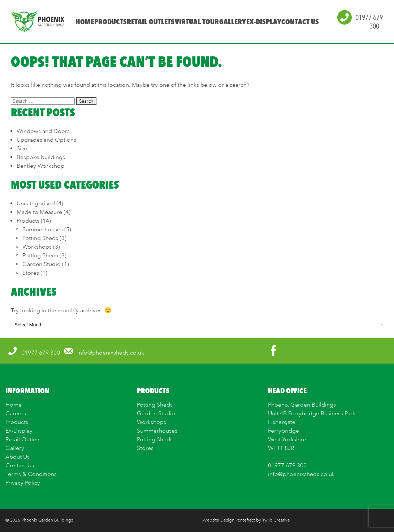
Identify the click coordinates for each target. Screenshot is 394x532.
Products (110, 22)
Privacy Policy (23, 483)
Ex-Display (263, 22)
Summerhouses (43, 229)
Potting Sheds (40, 238)
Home (84, 22)
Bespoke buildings (41, 157)
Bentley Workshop (40, 166)
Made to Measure (39, 212)
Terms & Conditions (31, 474)
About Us (18, 457)
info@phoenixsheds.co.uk (301, 474)
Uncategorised (36, 203)
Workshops (37, 247)
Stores (31, 273)
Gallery (232, 22)
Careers (16, 413)
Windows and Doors (43, 131)
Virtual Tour (197, 22)
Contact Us (300, 22)
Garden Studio (42, 264)
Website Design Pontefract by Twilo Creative (246, 520)
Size (22, 149)
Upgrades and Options (46, 140)
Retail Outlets (151, 22)
